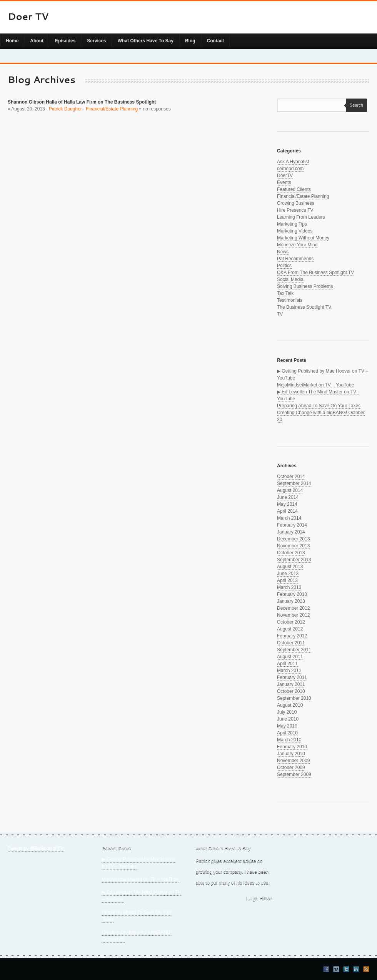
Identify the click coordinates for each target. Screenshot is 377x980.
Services (96, 41)
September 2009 (294, 774)
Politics (284, 266)
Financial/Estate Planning (112, 109)
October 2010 (291, 691)
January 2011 (291, 684)
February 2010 (292, 747)
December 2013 (293, 539)
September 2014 (294, 483)
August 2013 (290, 567)
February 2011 (292, 677)
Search (354, 105)
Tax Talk (285, 293)
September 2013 (294, 560)
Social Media (290, 279)
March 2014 (289, 518)
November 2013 (293, 546)
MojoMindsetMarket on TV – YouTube (315, 385)
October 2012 (291, 622)
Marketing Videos (295, 231)
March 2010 (289, 740)
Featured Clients (294, 189)
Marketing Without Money (303, 238)
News (283, 252)
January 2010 (291, 754)
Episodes (65, 41)
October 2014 (291, 477)
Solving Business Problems (305, 286)
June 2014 (288, 497)
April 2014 (287, 511)
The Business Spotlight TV (304, 307)
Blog (190, 41)
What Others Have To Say (146, 41)
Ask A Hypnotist (293, 162)
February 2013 (292, 594)
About (37, 41)
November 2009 (293, 761)
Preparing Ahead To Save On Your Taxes (319, 406)
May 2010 (287, 726)
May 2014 (287, 504)
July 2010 (287, 712)
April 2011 (287, 664)
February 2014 (292, 525)
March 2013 (289, 587)
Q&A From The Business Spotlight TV (315, 273)
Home (12, 41)
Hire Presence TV (295, 210)
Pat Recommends (295, 259)
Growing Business (296, 203)
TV (280, 314)
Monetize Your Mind (297, 245)
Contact (216, 41)
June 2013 (288, 574)
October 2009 (291, 768)
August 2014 (290, 490)
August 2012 (290, 629)
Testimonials (290, 300)
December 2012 (293, 608)
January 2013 (291, 601)
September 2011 (294, 650)
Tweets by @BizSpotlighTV (36, 848)
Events (284, 182)
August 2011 (290, 657)
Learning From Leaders (301, 217)
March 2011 (289, 671)
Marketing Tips (292, 224)
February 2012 (292, 636)
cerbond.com (290, 169)
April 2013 (287, 580)
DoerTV (285, 176)
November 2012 (293, 615)
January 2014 (291, 532)
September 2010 (294, 698)
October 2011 (291, 643)
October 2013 (291, 553)
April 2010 (287, 733)
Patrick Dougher (65, 109)
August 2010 (290, 705)
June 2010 (288, 719)
